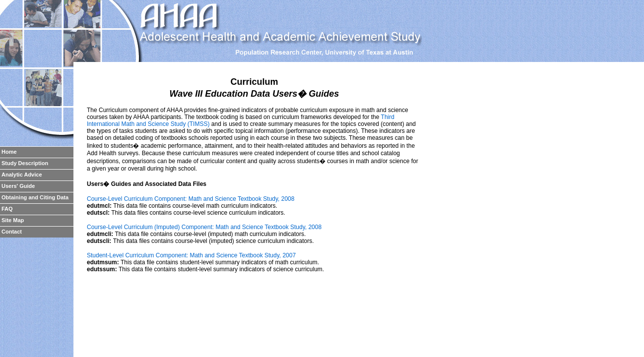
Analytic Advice (22, 175)
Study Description (25, 163)
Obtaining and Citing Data (35, 197)
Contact (12, 232)
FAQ (7, 209)
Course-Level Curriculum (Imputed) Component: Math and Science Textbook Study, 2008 (204, 227)
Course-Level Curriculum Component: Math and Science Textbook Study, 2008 (191, 199)
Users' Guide (18, 186)
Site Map (13, 220)
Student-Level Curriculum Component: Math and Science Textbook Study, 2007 (191, 255)
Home (9, 152)
